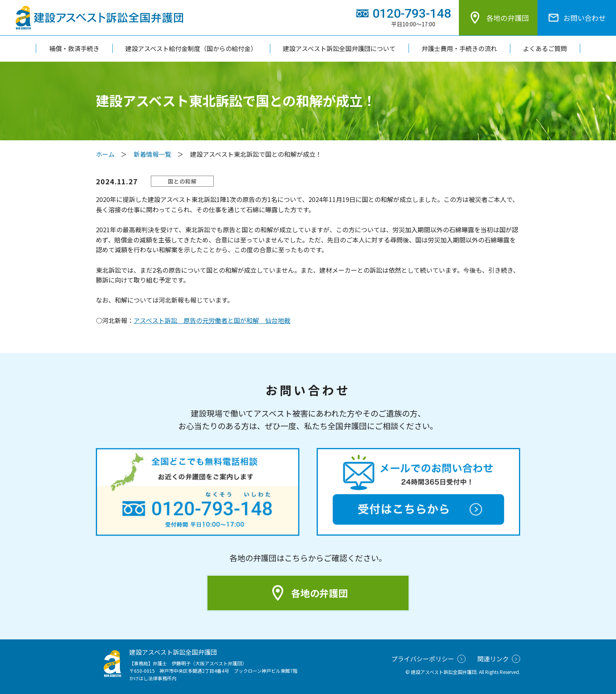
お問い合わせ (577, 18)
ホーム (105, 154)
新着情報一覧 (152, 154)
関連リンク (499, 659)
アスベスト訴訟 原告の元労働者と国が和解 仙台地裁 (212, 320)
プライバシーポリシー (428, 659)
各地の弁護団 (498, 18)
